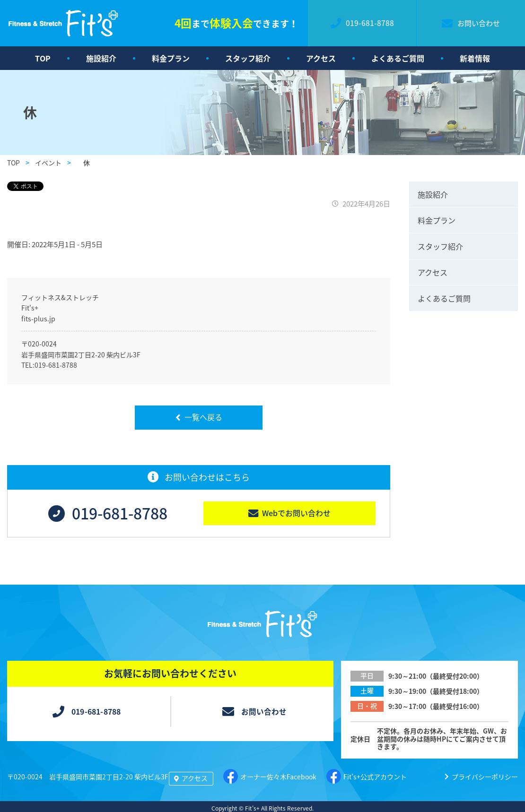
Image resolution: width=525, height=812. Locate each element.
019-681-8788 (56, 365)
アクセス (321, 58)
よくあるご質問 (398, 58)
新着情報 (475, 58)
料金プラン (171, 58)
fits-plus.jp (38, 319)
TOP (43, 58)
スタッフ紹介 (248, 58)
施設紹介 (101, 58)
